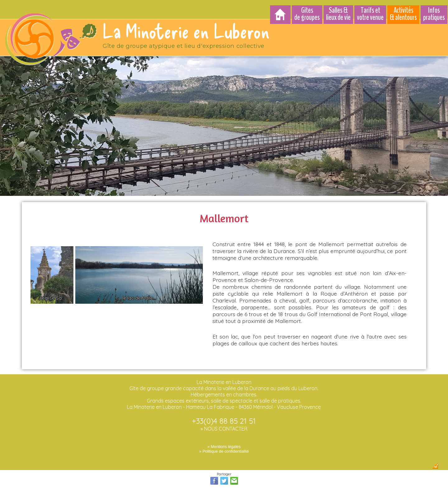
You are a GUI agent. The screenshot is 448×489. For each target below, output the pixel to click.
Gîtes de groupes (307, 14)
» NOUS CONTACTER (224, 426)
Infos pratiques (434, 14)
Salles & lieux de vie (338, 14)
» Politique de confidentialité (224, 448)
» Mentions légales (224, 444)
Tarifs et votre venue (370, 14)
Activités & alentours (403, 14)
